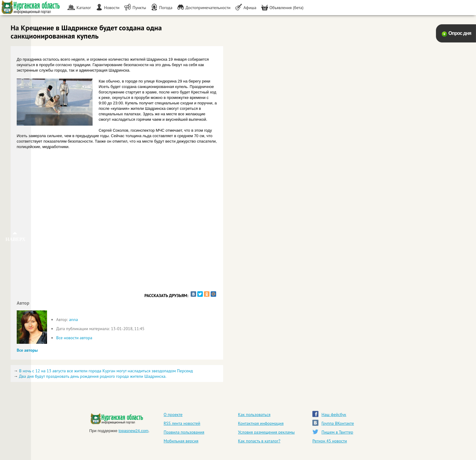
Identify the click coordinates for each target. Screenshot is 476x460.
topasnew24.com (133, 431)
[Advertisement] (117, 242)
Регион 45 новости (330, 441)
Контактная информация (261, 423)
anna (73, 320)
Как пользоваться (254, 414)
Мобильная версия (181, 441)
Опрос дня (460, 33)
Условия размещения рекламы (266, 432)
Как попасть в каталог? (259, 441)
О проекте (173, 414)
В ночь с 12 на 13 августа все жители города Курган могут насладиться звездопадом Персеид (106, 371)
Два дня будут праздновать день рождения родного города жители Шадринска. (93, 376)
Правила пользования (184, 432)
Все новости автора (74, 338)
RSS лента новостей (182, 423)
